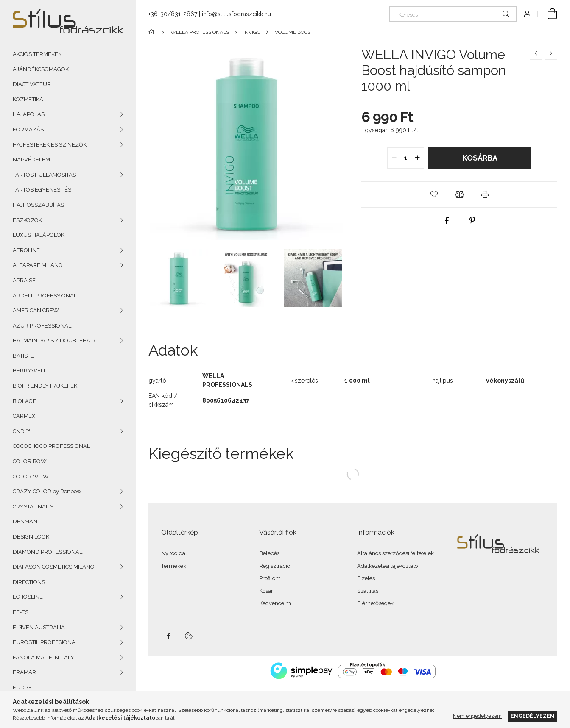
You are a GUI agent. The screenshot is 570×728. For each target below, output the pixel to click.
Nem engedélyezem (477, 716)
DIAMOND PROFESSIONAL (47, 552)
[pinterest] (472, 220)
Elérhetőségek (375, 603)
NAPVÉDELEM (31, 160)
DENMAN (25, 521)
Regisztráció (275, 566)
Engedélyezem (533, 716)
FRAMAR (24, 672)
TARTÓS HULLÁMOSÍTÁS (44, 175)
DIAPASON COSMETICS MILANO (54, 567)
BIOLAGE (24, 401)
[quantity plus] (417, 158)
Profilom (270, 578)
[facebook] (447, 220)
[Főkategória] (153, 32)
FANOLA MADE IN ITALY (43, 657)
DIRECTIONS (29, 582)
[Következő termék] (551, 53)
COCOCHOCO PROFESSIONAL (51, 446)
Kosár (266, 591)
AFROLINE (26, 250)
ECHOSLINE (28, 597)
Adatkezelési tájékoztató (387, 566)
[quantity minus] (394, 158)
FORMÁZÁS (28, 129)
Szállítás (368, 591)
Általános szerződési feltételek (395, 553)
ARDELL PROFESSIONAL (45, 296)
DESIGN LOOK (31, 537)
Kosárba (480, 158)
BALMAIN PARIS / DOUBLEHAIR (54, 340)
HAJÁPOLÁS (29, 114)
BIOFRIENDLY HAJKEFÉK (45, 386)
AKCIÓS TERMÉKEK (37, 54)
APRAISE (24, 280)
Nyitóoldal (174, 553)
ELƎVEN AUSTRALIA (39, 627)
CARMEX (24, 416)
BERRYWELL (30, 371)
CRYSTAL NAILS (33, 507)
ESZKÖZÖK (27, 220)
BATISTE (23, 356)
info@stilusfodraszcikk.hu (236, 14)
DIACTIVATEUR (32, 84)
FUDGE (22, 688)
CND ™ (21, 431)
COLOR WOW (31, 477)
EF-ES (21, 612)
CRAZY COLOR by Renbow (47, 491)
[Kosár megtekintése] (548, 14)
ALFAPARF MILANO (38, 265)
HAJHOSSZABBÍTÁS (38, 205)
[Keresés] (453, 14)
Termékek (174, 566)
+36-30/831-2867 (173, 14)
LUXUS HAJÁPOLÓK (39, 235)
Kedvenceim (275, 603)
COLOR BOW (30, 461)
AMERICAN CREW (36, 310)
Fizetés (366, 578)
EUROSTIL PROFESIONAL (46, 642)
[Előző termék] (536, 53)
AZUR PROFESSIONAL (42, 326)
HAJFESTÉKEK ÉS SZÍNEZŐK (50, 145)
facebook (168, 636)
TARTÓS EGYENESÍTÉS (42, 190)
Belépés (269, 553)
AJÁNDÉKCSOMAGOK (41, 69)
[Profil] (527, 14)
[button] (434, 195)
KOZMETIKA (28, 99)
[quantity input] (406, 158)
